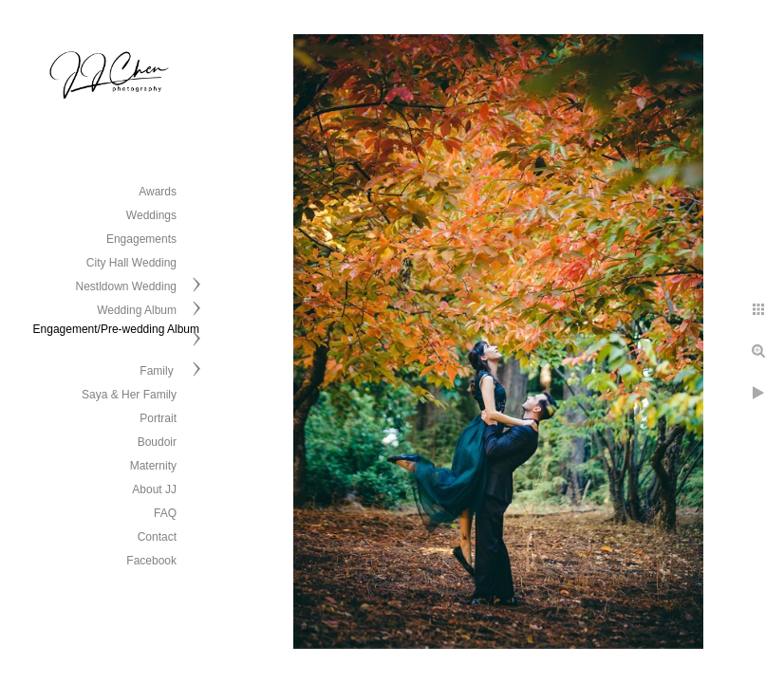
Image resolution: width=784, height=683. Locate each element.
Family (158, 371)
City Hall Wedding (131, 263)
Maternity (153, 466)
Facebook (151, 561)
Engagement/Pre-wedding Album (116, 329)
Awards (158, 192)
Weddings (151, 215)
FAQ (165, 513)
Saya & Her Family (129, 395)
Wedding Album (137, 310)
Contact (157, 537)
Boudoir (157, 442)
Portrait (158, 418)
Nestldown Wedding (126, 286)
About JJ (154, 489)
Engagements (141, 239)
